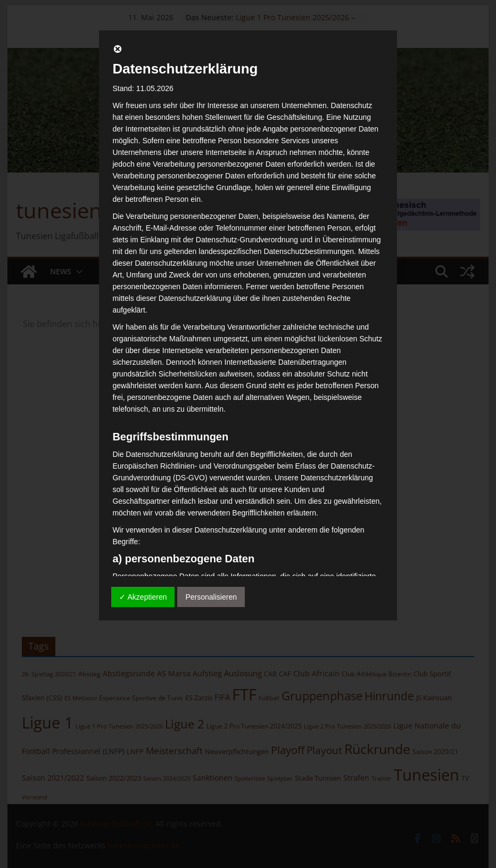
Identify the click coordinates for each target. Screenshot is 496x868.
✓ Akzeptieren (143, 597)
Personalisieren (211, 597)
